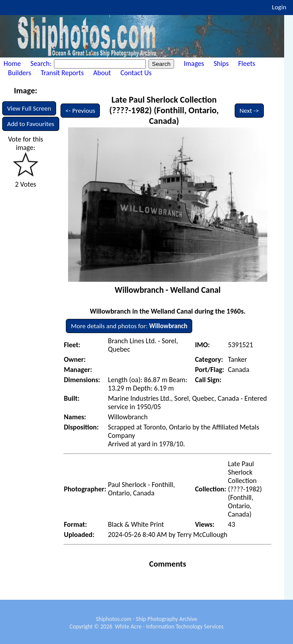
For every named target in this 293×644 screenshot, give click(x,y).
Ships (221, 63)
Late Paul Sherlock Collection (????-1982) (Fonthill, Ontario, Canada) (164, 110)
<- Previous (80, 111)
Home (12, 63)
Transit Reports (62, 73)
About (102, 73)
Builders (19, 73)
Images (194, 63)
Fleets (247, 63)
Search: (42, 63)
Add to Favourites (31, 124)
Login (279, 7)
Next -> (249, 111)
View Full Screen (29, 108)
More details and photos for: (129, 326)
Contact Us (136, 73)
